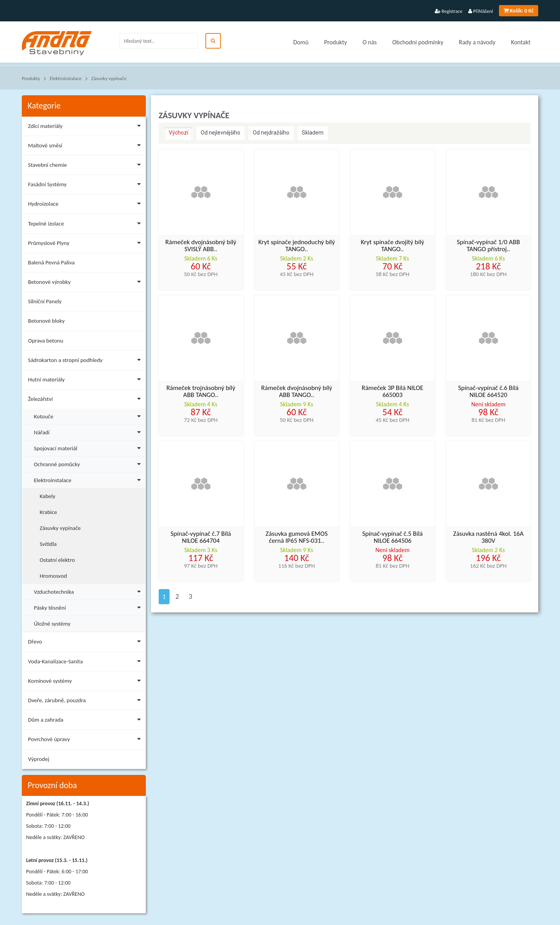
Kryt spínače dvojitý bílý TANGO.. (393, 246)
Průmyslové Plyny (86, 244)
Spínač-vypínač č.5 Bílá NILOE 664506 (392, 538)
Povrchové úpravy (86, 741)
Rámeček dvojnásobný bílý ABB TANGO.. (297, 392)
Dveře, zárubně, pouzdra (86, 702)
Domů (301, 42)
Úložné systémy (52, 624)
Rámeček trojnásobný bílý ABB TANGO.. (201, 392)
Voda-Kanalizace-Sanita (86, 663)
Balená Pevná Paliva (51, 262)
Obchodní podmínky (418, 42)
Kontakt (521, 42)
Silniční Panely (45, 301)
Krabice (48, 512)
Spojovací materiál (89, 447)
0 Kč (519, 11)
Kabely (47, 496)
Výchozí (178, 133)
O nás (370, 42)
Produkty (335, 42)
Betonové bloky (46, 321)
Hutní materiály (86, 381)
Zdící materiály (86, 127)
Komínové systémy (86, 682)
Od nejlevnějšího (220, 133)
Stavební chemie (86, 166)
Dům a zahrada (86, 721)
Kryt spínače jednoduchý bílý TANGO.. (297, 246)
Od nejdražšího (271, 133)
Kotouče (89, 415)
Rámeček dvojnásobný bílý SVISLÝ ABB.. (201, 246)
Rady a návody (477, 42)
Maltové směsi (86, 147)
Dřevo (86, 643)
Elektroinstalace (66, 78)
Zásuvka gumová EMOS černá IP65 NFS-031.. (297, 538)
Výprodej (39, 759)
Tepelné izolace (86, 225)
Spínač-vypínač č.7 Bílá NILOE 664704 (201, 538)
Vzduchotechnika (89, 591)
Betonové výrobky (86, 283)
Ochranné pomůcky (89, 463)
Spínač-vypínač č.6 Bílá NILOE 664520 (488, 392)
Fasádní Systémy (86, 186)
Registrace (449, 11)
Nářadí (89, 431)
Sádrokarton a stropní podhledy (86, 361)
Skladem (313, 133)
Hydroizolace (86, 205)
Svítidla (48, 544)
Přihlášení (481, 11)
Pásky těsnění (89, 607)
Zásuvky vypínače (109, 78)
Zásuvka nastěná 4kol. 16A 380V (488, 538)
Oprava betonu (46, 341)
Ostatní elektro (57, 560)
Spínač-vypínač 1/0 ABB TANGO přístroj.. (488, 246)
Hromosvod (53, 576)
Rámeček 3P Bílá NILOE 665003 (393, 392)
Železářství (86, 400)
